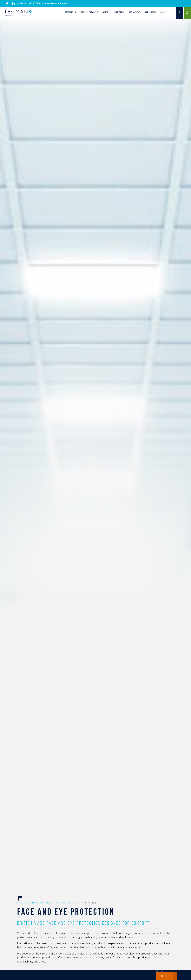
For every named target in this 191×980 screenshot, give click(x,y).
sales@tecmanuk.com (55, 3)
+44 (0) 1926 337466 (30, 3)
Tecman (18, 13)
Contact (164, 12)
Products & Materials (75, 12)
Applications (135, 12)
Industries (119, 12)
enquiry (168, 976)
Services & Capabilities (99, 12)
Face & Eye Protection (67, 903)
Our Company (151, 12)
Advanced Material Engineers (34, 903)
